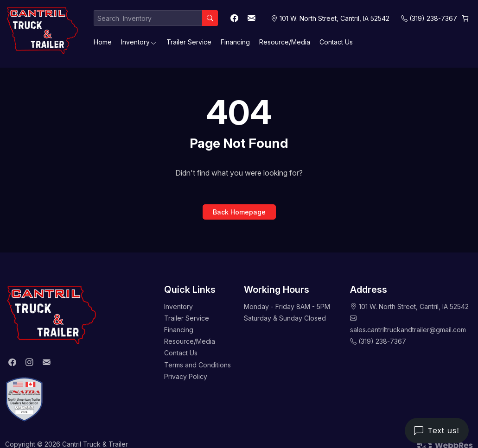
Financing (235, 42)
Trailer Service (189, 42)
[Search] (210, 18)
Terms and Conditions (198, 365)
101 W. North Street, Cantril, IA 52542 (414, 306)
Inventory (135, 42)
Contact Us (336, 42)
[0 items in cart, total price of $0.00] (465, 18)
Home (103, 42)
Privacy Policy (186, 376)
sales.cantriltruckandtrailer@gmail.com (408, 330)
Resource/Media (285, 42)
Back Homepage (239, 212)
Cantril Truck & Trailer (95, 444)
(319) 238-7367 (433, 18)
